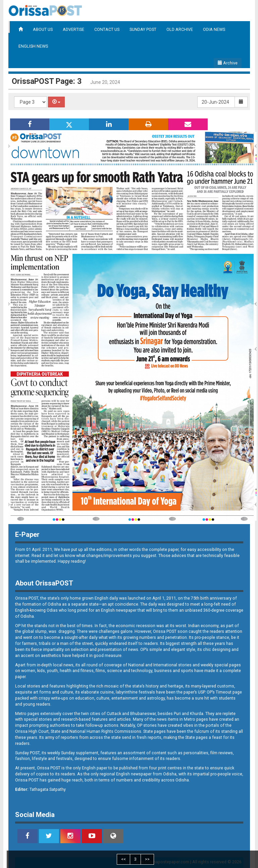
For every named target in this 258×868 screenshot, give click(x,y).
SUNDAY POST (143, 29)
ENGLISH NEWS (33, 46)
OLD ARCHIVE (180, 29)
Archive (228, 63)
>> (147, 859)
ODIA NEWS (214, 29)
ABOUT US (43, 29)
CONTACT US (107, 29)
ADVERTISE (73, 29)
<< (123, 859)
